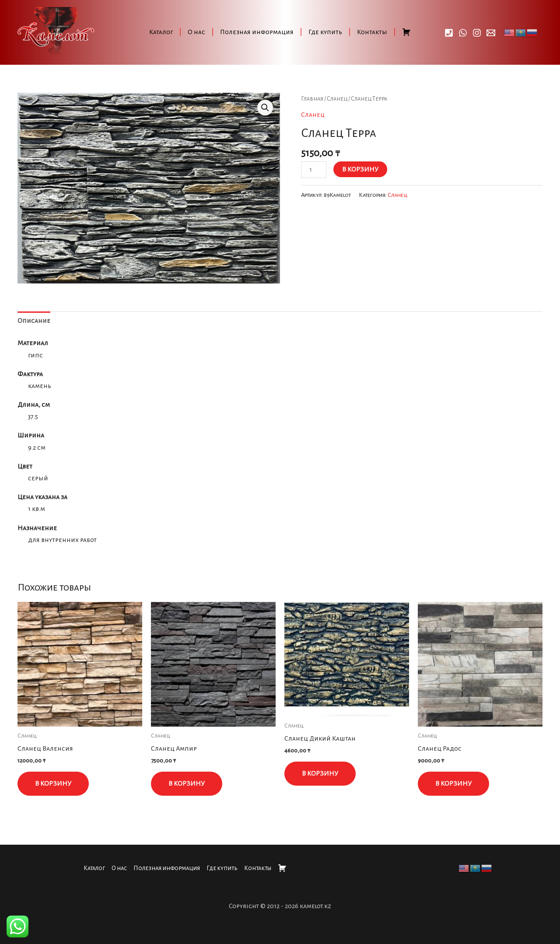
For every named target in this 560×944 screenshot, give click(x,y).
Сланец (337, 99)
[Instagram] (477, 33)
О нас (196, 32)
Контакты (372, 32)
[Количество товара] (314, 170)
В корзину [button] (53, 783)
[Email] (491, 33)
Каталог (161, 32)
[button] (265, 108)
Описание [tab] (34, 321)
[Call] (449, 33)
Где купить (325, 32)
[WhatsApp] (463, 33)
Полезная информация (257, 32)
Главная (312, 99)
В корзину (360, 169)
